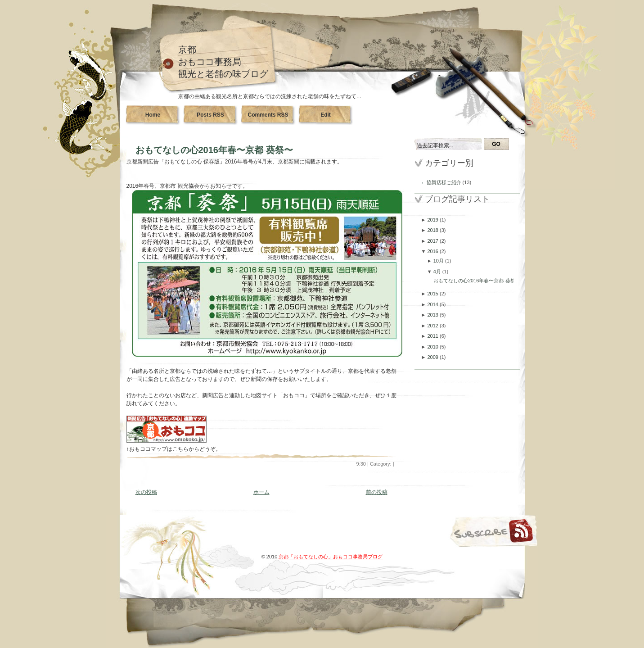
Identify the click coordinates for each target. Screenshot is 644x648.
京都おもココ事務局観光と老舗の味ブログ (223, 62)
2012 (433, 326)
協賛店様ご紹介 (445, 182)
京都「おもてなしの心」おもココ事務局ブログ (331, 557)
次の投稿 (146, 492)
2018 (433, 230)
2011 (433, 336)
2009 (433, 357)
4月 (438, 272)
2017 (433, 241)
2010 (433, 347)
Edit (326, 115)
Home (153, 115)
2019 (433, 220)
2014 (433, 304)
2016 (433, 251)
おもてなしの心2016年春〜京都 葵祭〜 (214, 150)
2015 (433, 294)
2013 (433, 315)
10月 (439, 261)
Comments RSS (268, 115)
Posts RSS (210, 115)
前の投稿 (377, 492)
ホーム (261, 492)
